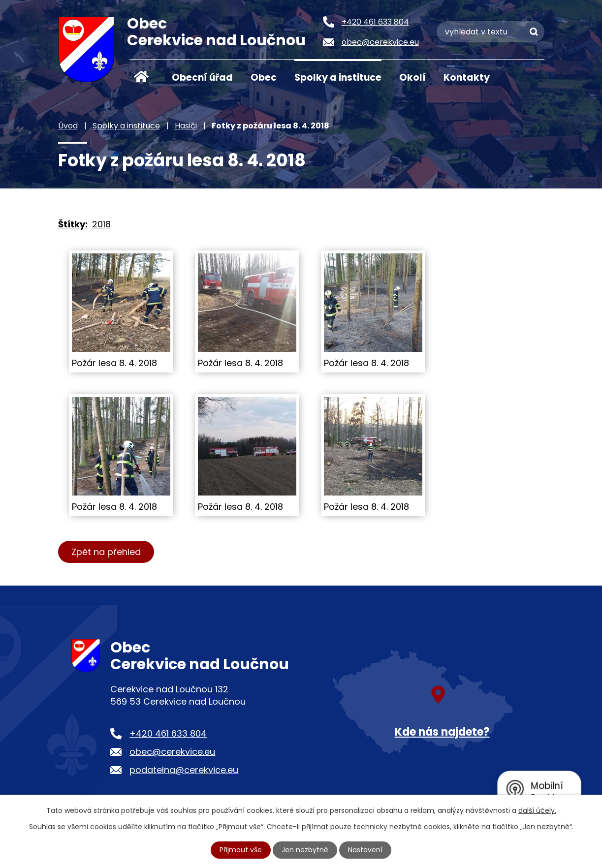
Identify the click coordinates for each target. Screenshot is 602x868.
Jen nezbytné (305, 850)
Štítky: (73, 224)
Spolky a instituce (338, 77)
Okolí (412, 77)
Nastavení (365, 850)
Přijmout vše (241, 850)
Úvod (142, 77)
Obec (264, 77)
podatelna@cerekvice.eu (184, 770)
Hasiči (186, 126)
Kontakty (467, 77)
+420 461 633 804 (168, 733)
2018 (101, 224)
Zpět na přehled (106, 552)
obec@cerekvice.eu (172, 752)
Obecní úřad (202, 77)
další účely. (537, 810)
